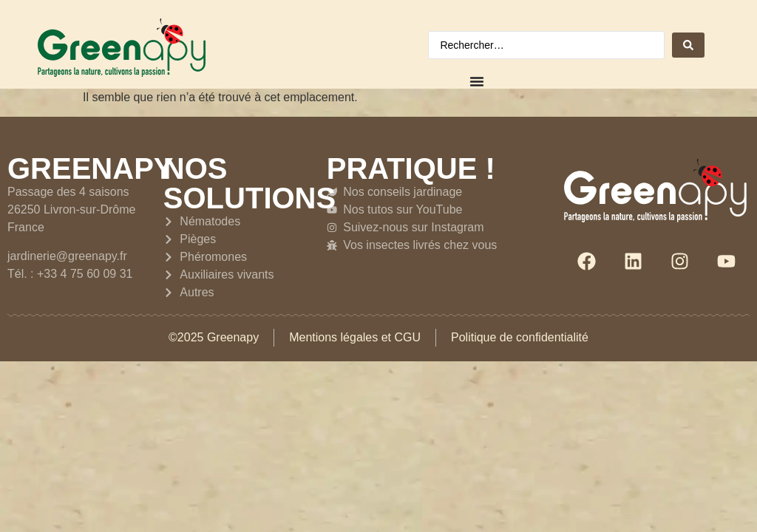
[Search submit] (688, 45)
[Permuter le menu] (477, 81)
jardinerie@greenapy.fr (67, 256)
